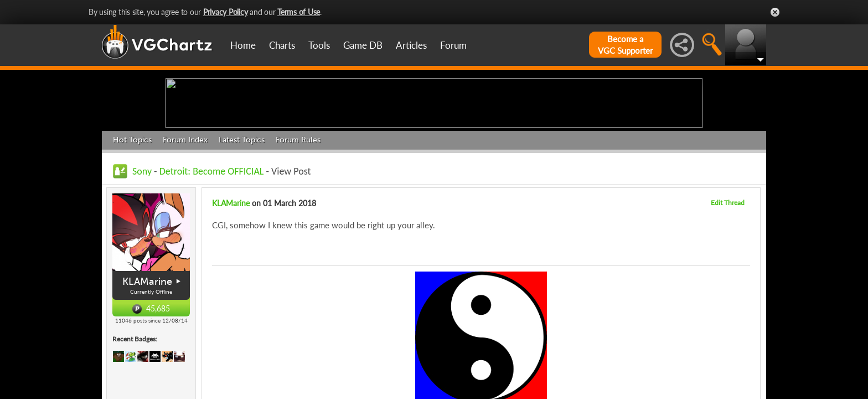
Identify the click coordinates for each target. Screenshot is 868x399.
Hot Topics (132, 226)
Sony (142, 257)
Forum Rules (298, 226)
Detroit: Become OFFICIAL (212, 257)
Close (775, 12)
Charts (282, 45)
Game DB (363, 45)
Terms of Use (299, 12)
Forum (453, 45)
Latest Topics (242, 226)
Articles (411, 45)
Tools (319, 45)
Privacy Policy (226, 12)
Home (243, 45)
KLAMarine (147, 367)
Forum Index (185, 226)
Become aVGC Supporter (625, 45)
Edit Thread (728, 288)
